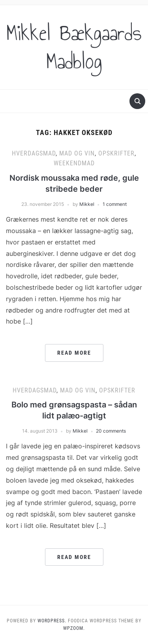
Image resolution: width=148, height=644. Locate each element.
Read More (74, 353)
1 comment (115, 204)
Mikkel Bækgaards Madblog (74, 47)
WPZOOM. (74, 628)
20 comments (111, 431)
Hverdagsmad (34, 153)
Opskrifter (116, 153)
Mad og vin (77, 153)
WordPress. (52, 621)
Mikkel (87, 204)
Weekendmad (74, 163)
